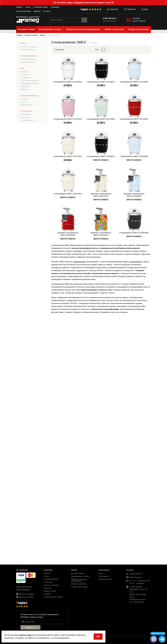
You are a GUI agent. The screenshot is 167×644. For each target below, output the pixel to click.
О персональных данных (53, 597)
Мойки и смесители (79, 584)
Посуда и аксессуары (80, 587)
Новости (19, 7)
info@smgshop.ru (136, 577)
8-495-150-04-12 (110, 18)
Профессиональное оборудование (79, 580)
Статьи (28, 7)
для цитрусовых (136, 507)
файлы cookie (25, 635)
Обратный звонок (105, 579)
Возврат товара (50, 591)
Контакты (47, 11)
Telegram (79, 3)
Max (70, 3)
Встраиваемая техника (80, 576)
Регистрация (104, 576)
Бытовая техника (78, 573)
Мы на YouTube (25, 597)
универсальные (80, 507)
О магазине (55, 7)
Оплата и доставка (24, 11)
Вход (101, 573)
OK (98, 636)
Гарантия (37, 11)
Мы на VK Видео (25, 594)
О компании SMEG (40, 7)
